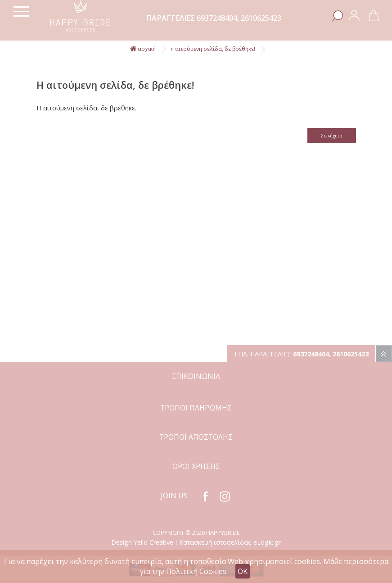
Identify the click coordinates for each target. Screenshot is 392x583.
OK (243, 571)
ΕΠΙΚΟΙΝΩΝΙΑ (196, 376)
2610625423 (261, 18)
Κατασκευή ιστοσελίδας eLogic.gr (230, 542)
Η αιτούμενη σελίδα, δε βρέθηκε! (213, 49)
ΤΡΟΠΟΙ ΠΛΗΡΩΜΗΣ (196, 408)
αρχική (143, 49)
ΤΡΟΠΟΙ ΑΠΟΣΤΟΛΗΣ (196, 437)
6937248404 (217, 18)
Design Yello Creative (142, 542)
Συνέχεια (332, 135)
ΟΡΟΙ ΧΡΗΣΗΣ (196, 466)
